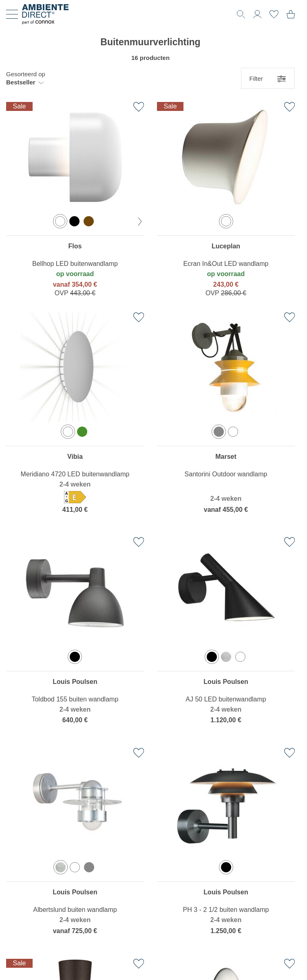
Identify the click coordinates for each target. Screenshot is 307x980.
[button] (26, 78)
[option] (60, 221)
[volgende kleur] (140, 221)
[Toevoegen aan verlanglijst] (139, 107)
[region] (75, 201)
